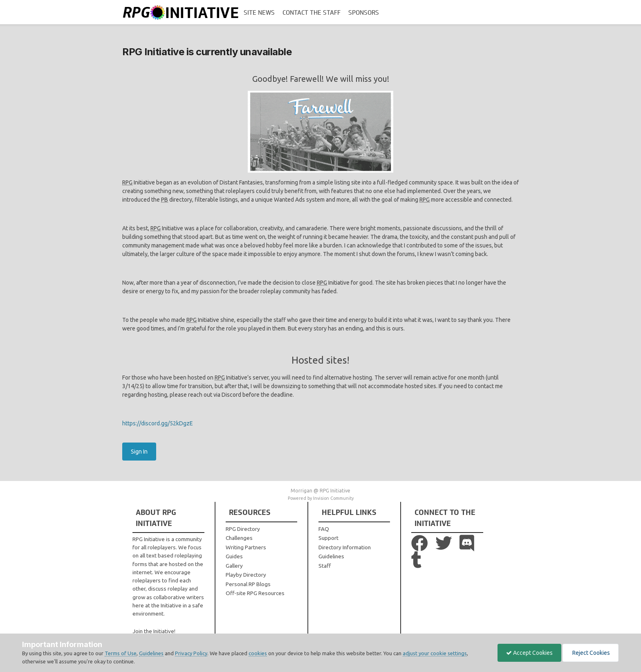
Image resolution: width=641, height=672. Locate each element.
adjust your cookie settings (435, 653)
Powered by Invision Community (321, 498)
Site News (259, 13)
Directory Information (345, 547)
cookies (258, 653)
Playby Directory (246, 575)
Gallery (234, 566)
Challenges (239, 538)
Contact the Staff (312, 13)
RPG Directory (243, 529)
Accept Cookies (529, 653)
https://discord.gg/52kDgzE (158, 423)
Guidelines (331, 556)
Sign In (139, 452)
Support (328, 538)
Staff (325, 566)
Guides (234, 556)
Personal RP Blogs (248, 584)
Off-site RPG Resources (255, 593)
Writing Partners (246, 547)
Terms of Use (121, 653)
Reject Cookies (591, 653)
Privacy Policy (191, 653)
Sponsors (364, 13)
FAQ (324, 529)
